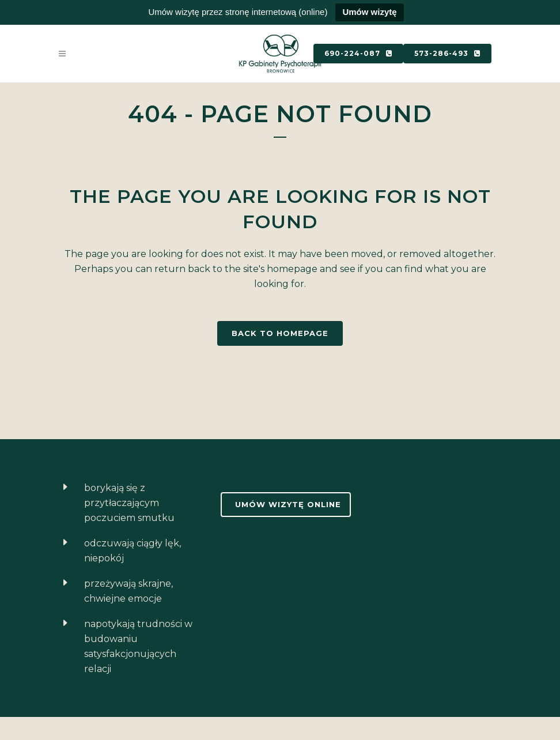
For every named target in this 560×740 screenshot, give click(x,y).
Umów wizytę (369, 12)
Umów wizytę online (288, 504)
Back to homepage (280, 333)
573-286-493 (447, 53)
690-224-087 (358, 53)
